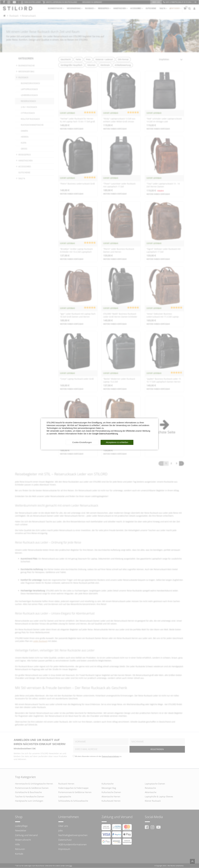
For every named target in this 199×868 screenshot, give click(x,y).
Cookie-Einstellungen (82, 442)
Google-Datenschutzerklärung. (105, 434)
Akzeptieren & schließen (117, 442)
